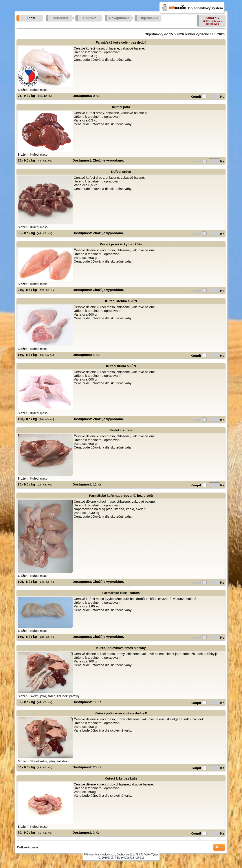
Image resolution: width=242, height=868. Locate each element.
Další (219, 847)
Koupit (196, 97)
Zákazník (212, 21)
